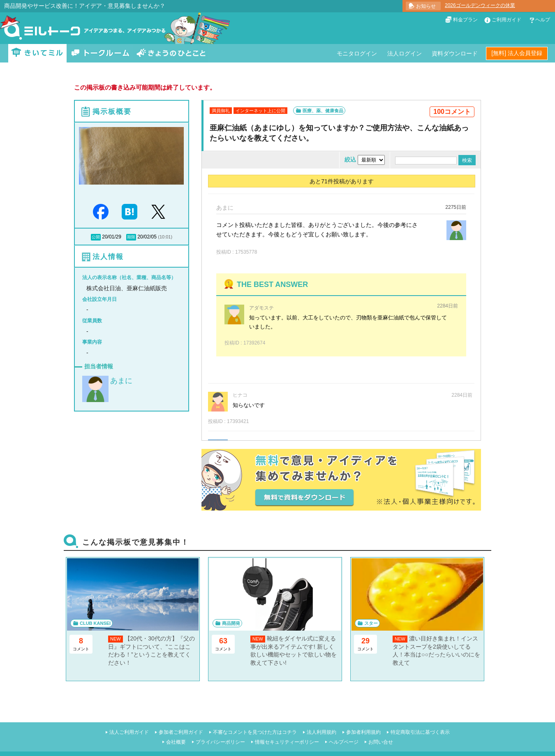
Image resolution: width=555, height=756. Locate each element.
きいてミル (37, 53)
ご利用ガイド (506, 20)
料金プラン (465, 20)
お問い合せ (381, 742)
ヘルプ (543, 20)
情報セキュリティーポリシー (287, 742)
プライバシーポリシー (220, 742)
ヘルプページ (344, 742)
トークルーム (100, 53)
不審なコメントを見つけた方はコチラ (255, 732)
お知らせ (426, 6)
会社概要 (176, 742)
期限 (131, 237)
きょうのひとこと (171, 53)
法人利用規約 (321, 732)
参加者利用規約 (363, 732)
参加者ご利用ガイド (181, 732)
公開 (96, 237)
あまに (121, 381)
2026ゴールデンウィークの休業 (480, 5)
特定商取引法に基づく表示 (420, 732)
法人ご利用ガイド (129, 732)
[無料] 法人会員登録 (517, 53)
